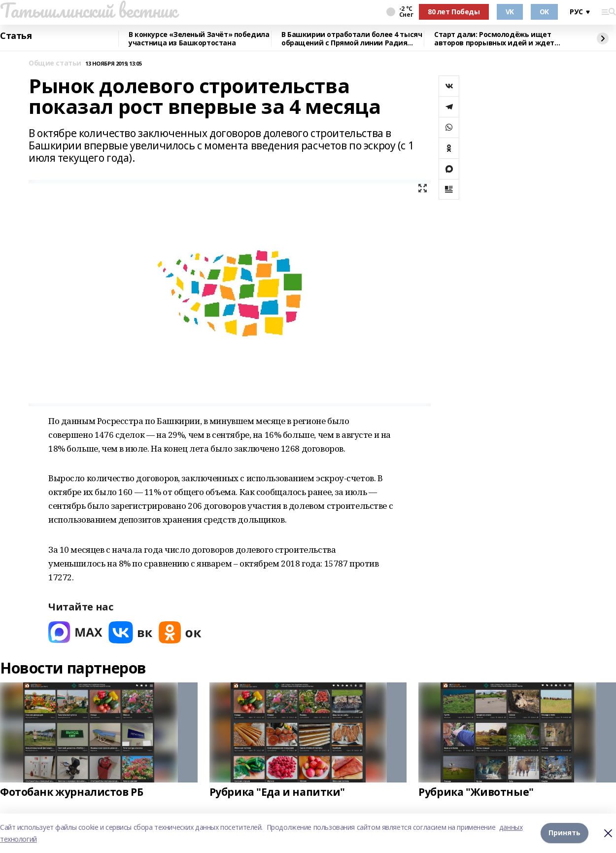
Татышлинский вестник (88, 10)
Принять (565, 833)
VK (510, 12)
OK (544, 12)
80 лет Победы (454, 12)
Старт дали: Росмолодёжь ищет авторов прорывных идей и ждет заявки (494, 39)
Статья (16, 36)
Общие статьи (55, 63)
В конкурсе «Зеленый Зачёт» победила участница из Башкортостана (199, 39)
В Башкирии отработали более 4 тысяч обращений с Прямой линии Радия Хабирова (352, 39)
